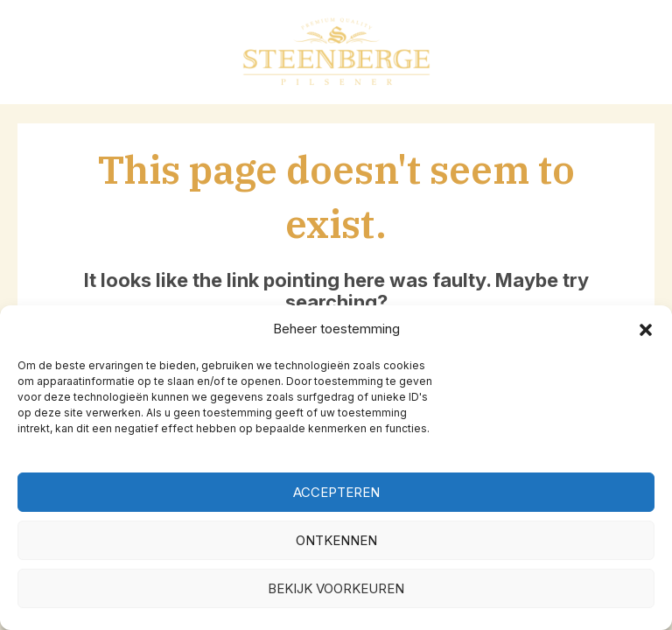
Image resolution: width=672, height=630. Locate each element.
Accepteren (336, 492)
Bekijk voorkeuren (336, 588)
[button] (646, 330)
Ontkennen (336, 540)
